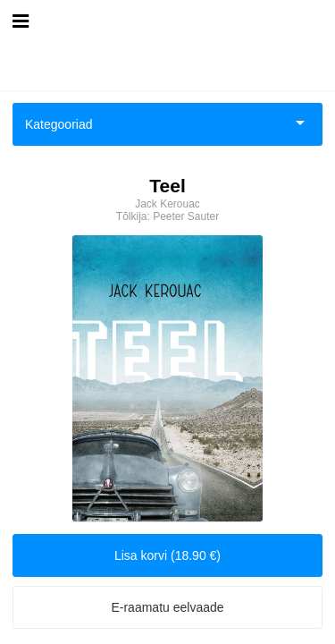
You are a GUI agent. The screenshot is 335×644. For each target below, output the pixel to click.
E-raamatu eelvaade (167, 607)
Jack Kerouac (167, 204)
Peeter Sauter (186, 216)
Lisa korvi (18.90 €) (167, 555)
